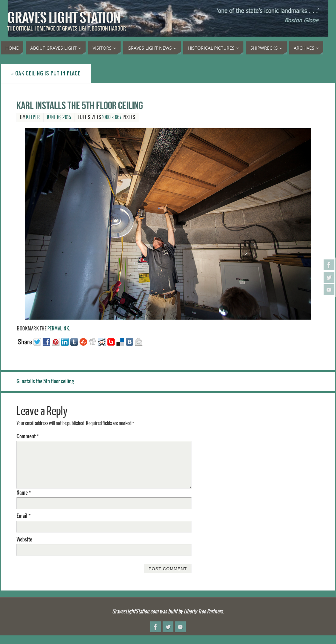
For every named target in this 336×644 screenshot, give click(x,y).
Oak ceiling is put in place (46, 74)
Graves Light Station (64, 18)
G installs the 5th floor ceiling (45, 381)
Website (24, 540)
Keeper (33, 117)
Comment (28, 436)
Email (24, 516)
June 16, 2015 (59, 117)
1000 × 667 (112, 117)
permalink (58, 329)
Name (24, 493)
